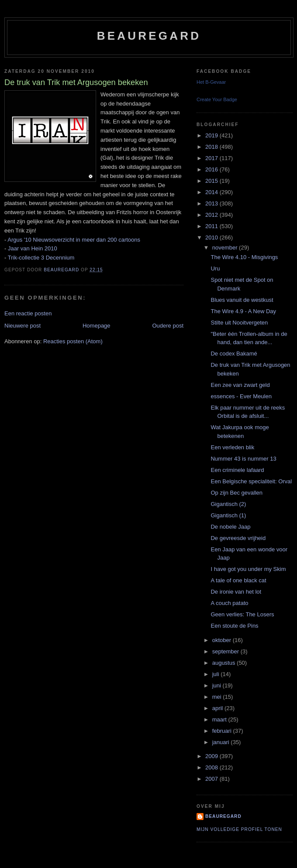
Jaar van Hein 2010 (33, 248)
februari (223, 731)
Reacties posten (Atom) (73, 341)
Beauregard (149, 36)
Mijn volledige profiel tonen (239, 829)
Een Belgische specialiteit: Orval (251, 481)
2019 (212, 135)
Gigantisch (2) (228, 504)
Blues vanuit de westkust (242, 300)
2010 (212, 238)
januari (222, 742)
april (218, 708)
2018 (212, 147)
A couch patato (229, 603)
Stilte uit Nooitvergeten (239, 323)
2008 (212, 767)
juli (217, 674)
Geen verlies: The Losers (242, 614)
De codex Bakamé (234, 354)
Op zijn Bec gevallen (237, 493)
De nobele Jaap (230, 527)
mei (218, 697)
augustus (224, 663)
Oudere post (168, 326)
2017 (212, 158)
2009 (212, 756)
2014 (212, 192)
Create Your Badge (217, 99)
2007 (212, 779)
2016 (212, 169)
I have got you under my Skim (248, 569)
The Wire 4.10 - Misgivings (244, 257)
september (226, 651)
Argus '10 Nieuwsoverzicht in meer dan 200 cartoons (74, 240)
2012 (212, 215)
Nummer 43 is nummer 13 (243, 459)
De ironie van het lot (236, 592)
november (226, 248)
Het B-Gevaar (211, 82)
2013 (212, 203)
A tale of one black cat (238, 580)
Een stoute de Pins (234, 626)
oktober (223, 640)
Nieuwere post (22, 326)
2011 (212, 226)
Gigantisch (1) (228, 515)
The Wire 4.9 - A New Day (243, 311)
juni (218, 685)
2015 (212, 181)
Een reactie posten (28, 313)
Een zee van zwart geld (240, 385)
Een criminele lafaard (237, 470)
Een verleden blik (232, 447)
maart (220, 719)
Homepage (97, 326)
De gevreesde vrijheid (238, 538)
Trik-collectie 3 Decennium (41, 258)
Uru (215, 268)
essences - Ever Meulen (241, 396)
